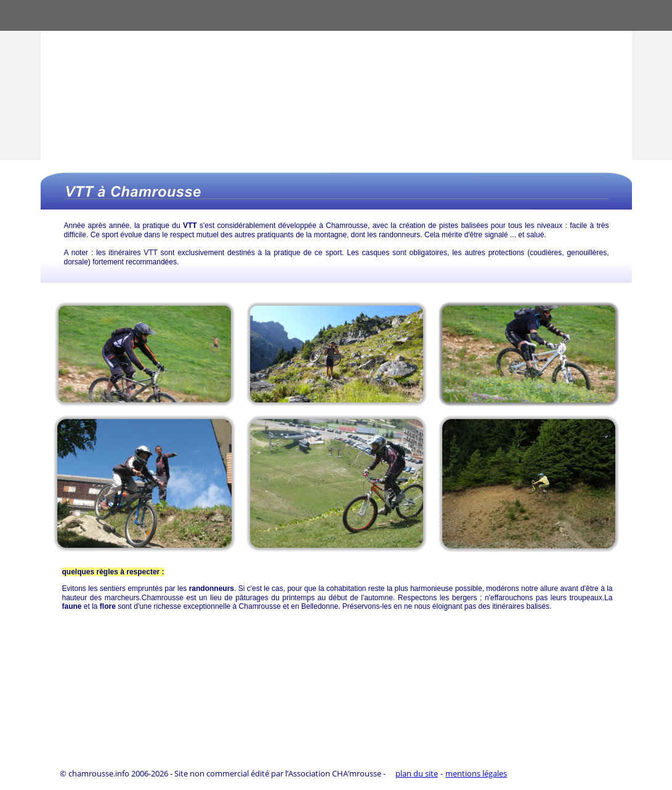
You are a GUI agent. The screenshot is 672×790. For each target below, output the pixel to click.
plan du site (417, 773)
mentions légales (476, 773)
